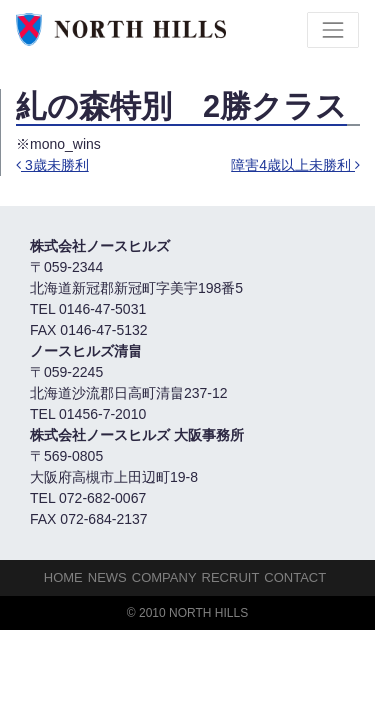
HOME (63, 577)
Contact (295, 577)
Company (164, 577)
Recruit (231, 577)
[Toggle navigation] (333, 30)
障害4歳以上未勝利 (295, 165)
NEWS (107, 577)
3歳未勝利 (52, 165)
